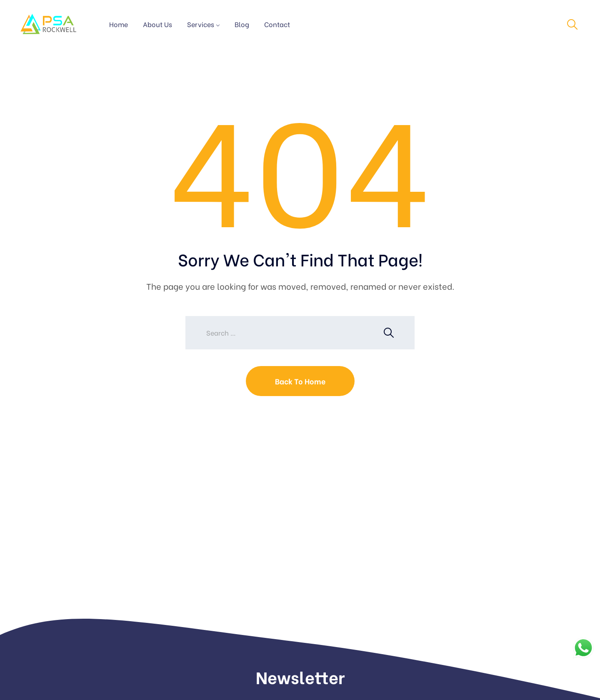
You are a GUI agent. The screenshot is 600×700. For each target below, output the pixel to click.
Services (201, 24)
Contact (277, 24)
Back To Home (300, 381)
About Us (157, 24)
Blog (242, 24)
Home (119, 24)
